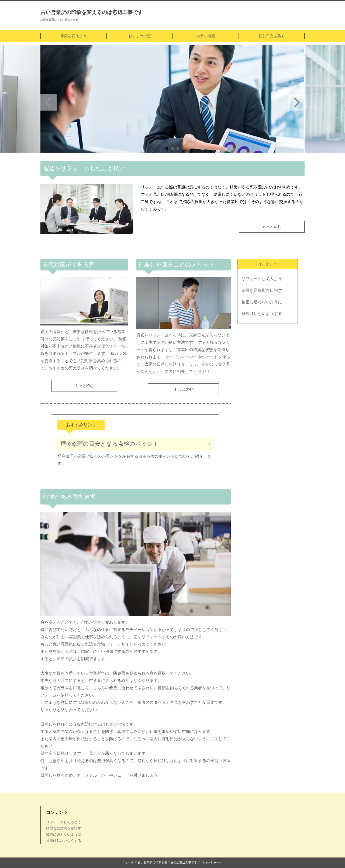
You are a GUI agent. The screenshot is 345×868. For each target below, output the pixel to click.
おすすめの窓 (140, 36)
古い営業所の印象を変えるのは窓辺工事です (92, 12)
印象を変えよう (74, 36)
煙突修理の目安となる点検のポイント (110, 444)
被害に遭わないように (262, 302)
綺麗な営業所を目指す (262, 290)
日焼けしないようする (262, 314)
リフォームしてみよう (262, 279)
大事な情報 (206, 36)
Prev (49, 102)
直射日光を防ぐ (272, 36)
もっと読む (272, 227)
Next (296, 102)
